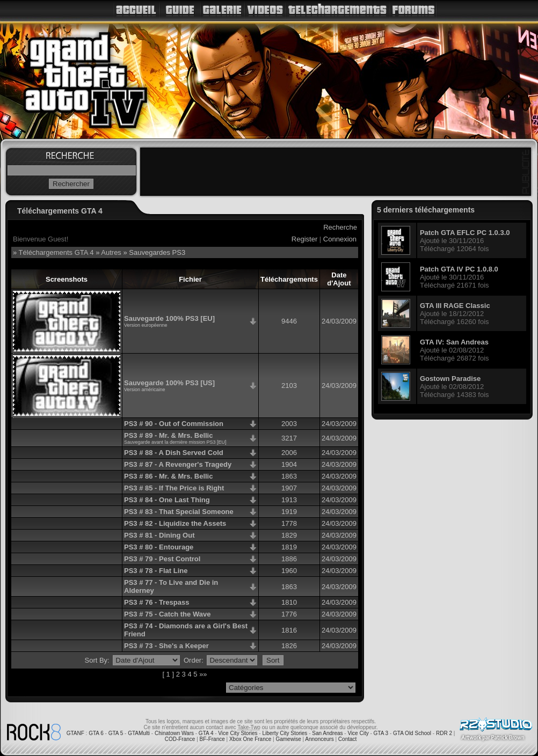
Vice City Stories (238, 733)
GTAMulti (139, 733)
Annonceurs (319, 739)
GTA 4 (206, 733)
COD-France (180, 739)
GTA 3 (381, 733)
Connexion (340, 239)
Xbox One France (250, 739)
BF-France (212, 739)
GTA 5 (116, 733)
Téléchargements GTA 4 (56, 252)
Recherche (340, 227)
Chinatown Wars (174, 733)
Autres (111, 252)
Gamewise (288, 739)
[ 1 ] (168, 674)
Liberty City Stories (285, 733)
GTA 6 (96, 733)
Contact (347, 739)
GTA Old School (412, 733)
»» (203, 674)
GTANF (75, 733)
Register (304, 239)
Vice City (358, 733)
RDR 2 (444, 733)
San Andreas (327, 733)
